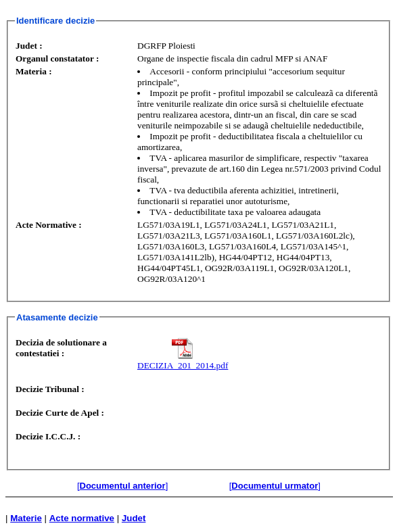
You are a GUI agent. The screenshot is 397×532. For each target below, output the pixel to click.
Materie (26, 518)
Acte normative (82, 518)
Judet (134, 518)
